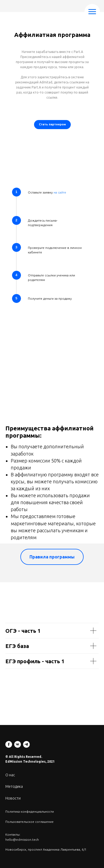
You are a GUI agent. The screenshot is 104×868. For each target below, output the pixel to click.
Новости (13, 798)
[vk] (18, 744)
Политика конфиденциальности (30, 811)
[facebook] (9, 744)
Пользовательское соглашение (29, 822)
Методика (14, 786)
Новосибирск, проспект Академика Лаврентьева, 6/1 (46, 849)
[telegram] (26, 744)
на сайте (60, 192)
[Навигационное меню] (92, 12)
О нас (10, 775)
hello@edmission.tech (22, 840)
